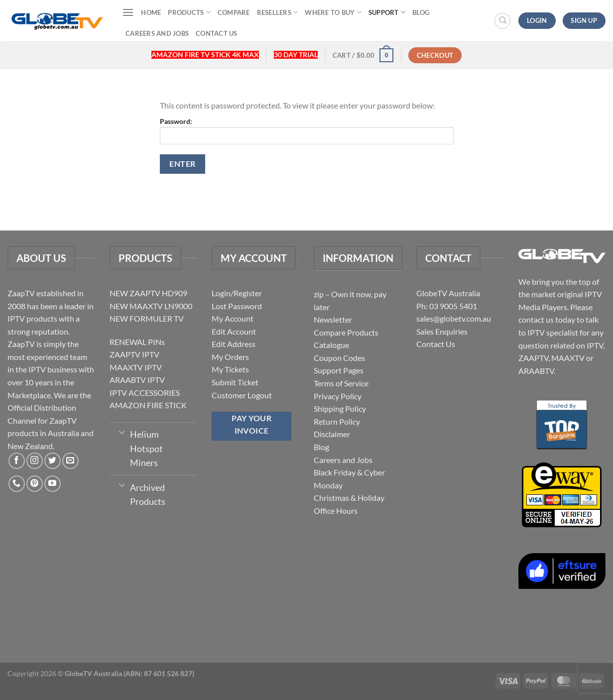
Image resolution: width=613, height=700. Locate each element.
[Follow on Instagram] (35, 461)
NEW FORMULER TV (147, 318)
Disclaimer (332, 434)
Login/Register (237, 293)
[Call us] (17, 484)
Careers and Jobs (157, 33)
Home (151, 12)
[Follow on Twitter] (53, 461)
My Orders (230, 357)
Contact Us (217, 33)
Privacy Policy (338, 396)
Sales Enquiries (442, 331)
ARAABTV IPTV (137, 380)
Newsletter (333, 319)
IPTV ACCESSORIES (145, 393)
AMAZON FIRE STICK (148, 405)
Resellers (278, 12)
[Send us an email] (70, 461)
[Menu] (128, 12)
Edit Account (234, 331)
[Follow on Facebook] (17, 461)
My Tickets (230, 369)
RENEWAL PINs (137, 342)
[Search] (502, 21)
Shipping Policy (340, 408)
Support (387, 12)
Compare (234, 12)
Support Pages (339, 370)
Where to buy (333, 12)
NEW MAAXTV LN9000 (151, 306)
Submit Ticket (235, 382)
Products (189, 12)
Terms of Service (341, 383)
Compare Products (346, 332)
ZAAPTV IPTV (134, 354)
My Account (233, 318)
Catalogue (331, 345)
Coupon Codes (339, 358)
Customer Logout (242, 395)
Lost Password (237, 306)
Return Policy (337, 421)
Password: (307, 131)
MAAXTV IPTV (136, 367)
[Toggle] (122, 432)
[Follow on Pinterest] (35, 484)
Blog (421, 12)
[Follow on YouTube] (53, 484)
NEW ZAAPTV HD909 (148, 293)
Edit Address (234, 344)
